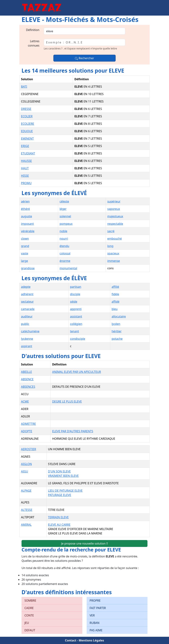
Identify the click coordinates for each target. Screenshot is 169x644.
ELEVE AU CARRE (59, 525)
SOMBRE (30, 601)
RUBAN (94, 623)
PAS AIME (96, 630)
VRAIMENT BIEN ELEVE (63, 476)
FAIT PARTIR (98, 608)
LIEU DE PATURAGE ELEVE (65, 491)
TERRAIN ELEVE (58, 517)
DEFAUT (30, 630)
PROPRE (95, 601)
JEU (27, 623)
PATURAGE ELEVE (60, 495)
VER (92, 615)
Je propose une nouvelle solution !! (84, 543)
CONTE (29, 615)
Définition (33, 30)
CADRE (29, 608)
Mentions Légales (91, 640)
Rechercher (84, 58)
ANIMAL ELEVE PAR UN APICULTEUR (77, 372)
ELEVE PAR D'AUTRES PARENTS (73, 431)
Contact (71, 640)
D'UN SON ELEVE (59, 471)
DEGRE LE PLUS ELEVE (67, 402)
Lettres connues (34, 43)
